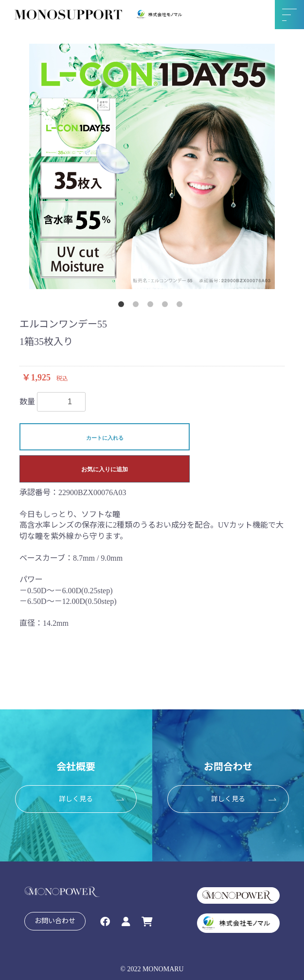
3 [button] (152, 306)
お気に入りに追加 (105, 469)
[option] (152, 166)
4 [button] (167, 306)
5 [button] (181, 306)
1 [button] (123, 306)
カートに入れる (105, 438)
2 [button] (138, 306)
